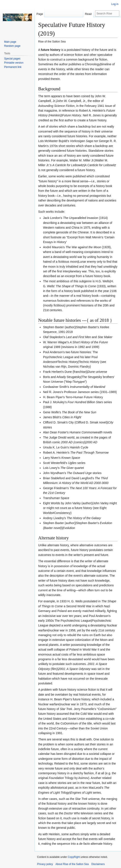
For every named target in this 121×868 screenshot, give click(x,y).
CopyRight (74, 857)
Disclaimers (98, 864)
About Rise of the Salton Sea (72, 864)
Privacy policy (45, 864)
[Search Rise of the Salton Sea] (107, 13)
